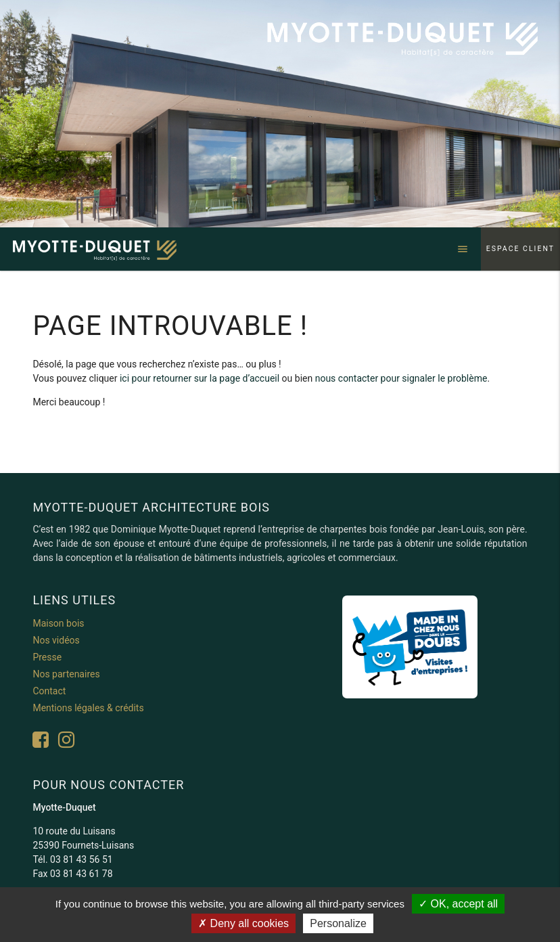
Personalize (338, 923)
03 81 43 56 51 (81, 859)
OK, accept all (458, 904)
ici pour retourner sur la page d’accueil (200, 378)
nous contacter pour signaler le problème (401, 378)
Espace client (520, 249)
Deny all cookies (243, 923)
